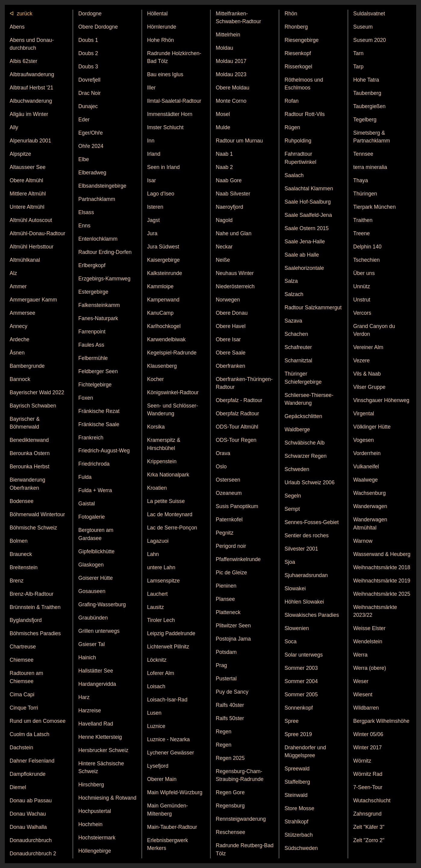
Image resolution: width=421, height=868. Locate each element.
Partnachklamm (97, 199)
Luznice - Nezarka (169, 739)
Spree (291, 721)
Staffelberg (297, 782)
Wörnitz (362, 761)
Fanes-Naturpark (98, 318)
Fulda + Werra (95, 490)
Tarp (358, 67)
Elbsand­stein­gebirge (102, 186)
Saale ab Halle (302, 255)
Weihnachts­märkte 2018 (382, 567)
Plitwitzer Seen (233, 626)
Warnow (363, 541)
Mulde (223, 127)
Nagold (224, 220)
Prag (221, 665)
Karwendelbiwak (166, 339)
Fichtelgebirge (95, 385)
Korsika (156, 427)
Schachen (296, 334)
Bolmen (19, 541)
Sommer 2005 (301, 695)
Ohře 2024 (91, 146)
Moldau (224, 48)
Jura (152, 233)
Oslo (221, 467)
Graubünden (93, 618)
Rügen (292, 127)
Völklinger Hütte (372, 427)
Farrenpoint (92, 332)
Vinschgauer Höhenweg (381, 400)
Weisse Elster (369, 628)
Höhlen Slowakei (304, 602)
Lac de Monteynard (170, 514)
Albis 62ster (23, 61)
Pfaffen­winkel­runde (238, 559)
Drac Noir (89, 93)
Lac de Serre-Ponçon (172, 528)
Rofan (291, 101)
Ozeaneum (229, 493)
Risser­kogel (298, 67)
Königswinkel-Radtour (173, 392)
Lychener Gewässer (171, 753)
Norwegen (228, 300)
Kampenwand (163, 300)
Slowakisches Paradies (312, 615)
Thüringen (365, 194)
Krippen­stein (162, 461)
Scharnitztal (298, 361)
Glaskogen (91, 565)
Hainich (87, 657)
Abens (17, 27)
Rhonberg (296, 27)
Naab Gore (229, 180)
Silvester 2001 (301, 549)
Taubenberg (367, 93)
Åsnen (17, 353)
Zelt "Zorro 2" (369, 840)
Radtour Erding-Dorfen (105, 252)
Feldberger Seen (98, 371)
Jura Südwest (163, 247)
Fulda (85, 477)
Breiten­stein (24, 567)
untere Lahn (161, 567)
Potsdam (226, 652)
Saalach (294, 175)
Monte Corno (231, 101)
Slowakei (295, 589)
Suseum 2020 (370, 40)
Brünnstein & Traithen (35, 607)
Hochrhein (90, 824)
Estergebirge (93, 292)
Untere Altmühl (27, 207)
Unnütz (362, 286)
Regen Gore (230, 792)
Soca (290, 642)
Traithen (363, 220)
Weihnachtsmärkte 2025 (382, 594)
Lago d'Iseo (161, 194)
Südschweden (301, 848)
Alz (13, 273)
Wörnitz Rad (368, 774)
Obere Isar (228, 339)
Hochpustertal (95, 811)
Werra (361, 655)
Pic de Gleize (231, 573)
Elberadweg (92, 173)
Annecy (19, 326)
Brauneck (21, 554)
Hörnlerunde (162, 27)
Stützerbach (299, 835)
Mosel (223, 114)
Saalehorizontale (304, 268)
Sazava (293, 321)
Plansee (225, 599)
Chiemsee (22, 660)
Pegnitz (225, 533)
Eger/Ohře (90, 133)
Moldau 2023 (231, 74)
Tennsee (363, 154)
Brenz (17, 581)
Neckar (224, 247)
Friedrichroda (94, 464)
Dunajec (88, 106)
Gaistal (87, 504)
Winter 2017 (368, 748)
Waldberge (297, 429)
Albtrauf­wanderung (32, 74)
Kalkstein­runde (165, 273)
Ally (14, 127)
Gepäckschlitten (303, 416)
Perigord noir (231, 546)
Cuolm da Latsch (29, 734)
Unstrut (362, 300)
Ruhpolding (298, 141)
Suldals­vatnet (369, 14)
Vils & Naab (367, 374)
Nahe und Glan (234, 233)
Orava (223, 453)
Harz (84, 697)
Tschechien (367, 260)
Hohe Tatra (366, 80)
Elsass (86, 212)
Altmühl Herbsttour (32, 247)
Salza (291, 281)
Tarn (358, 53)
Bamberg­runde (27, 366)
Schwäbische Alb (304, 443)
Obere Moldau (233, 88)
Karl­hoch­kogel (164, 326)
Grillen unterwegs (99, 631)
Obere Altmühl (26, 180)
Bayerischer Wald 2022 (37, 392)
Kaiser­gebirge (164, 260)
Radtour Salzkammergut (313, 308)
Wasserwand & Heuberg (382, 554)
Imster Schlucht (165, 127)
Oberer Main (162, 779)
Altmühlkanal (25, 260)
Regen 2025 (230, 758)
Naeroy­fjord (229, 207)
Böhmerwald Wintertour (37, 514)
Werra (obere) (370, 668)
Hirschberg (91, 785)
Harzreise (90, 710)
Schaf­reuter (298, 347)
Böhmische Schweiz (33, 528)
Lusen (154, 713)
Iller (151, 88)
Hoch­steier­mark (97, 838)
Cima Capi (22, 695)
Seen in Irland (164, 167)
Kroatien (157, 488)
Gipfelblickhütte (96, 551)
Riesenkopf (298, 53)
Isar (152, 180)
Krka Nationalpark (168, 475)
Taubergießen (370, 106)
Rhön (291, 14)
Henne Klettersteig (100, 737)
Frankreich (91, 438)
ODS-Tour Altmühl (237, 427)
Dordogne (90, 14)
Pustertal (226, 679)
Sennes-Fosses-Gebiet (311, 522)
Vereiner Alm (368, 347)
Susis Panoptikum (237, 506)
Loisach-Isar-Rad (167, 700)
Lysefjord (158, 766)
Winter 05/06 (368, 734)
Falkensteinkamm (99, 305)
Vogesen (364, 440)
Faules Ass (91, 345)
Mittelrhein (228, 35)
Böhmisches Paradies (35, 633)
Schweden (297, 469)
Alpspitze (20, 154)
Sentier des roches (306, 535)
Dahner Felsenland (32, 761)
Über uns (364, 273)
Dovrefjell (89, 80)
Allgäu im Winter (29, 114)
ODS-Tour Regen (236, 440)
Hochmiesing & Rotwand (107, 798)
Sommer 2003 (301, 668)
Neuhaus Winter (235, 273)
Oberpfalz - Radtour (239, 400)
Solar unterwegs (303, 655)
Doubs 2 (88, 53)
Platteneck (228, 612)
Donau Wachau (28, 814)
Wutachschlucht (372, 801)
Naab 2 (224, 167)
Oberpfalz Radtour (237, 414)
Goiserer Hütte (95, 578)
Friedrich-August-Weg (104, 451)
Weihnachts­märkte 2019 (382, 581)
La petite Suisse (166, 501)
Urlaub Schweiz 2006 (309, 482)
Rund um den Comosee (38, 721)
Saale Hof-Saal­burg (308, 202)
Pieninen (226, 586)
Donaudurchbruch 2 (33, 854)
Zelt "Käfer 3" (369, 827)
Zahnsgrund (367, 814)
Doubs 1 (88, 40)
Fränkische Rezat (99, 411)
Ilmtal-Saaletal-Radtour (174, 101)
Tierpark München (375, 207)
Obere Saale (231, 353)
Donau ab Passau (31, 801)
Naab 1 (224, 154)
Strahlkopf (296, 822)
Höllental (157, 14)
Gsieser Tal (91, 644)
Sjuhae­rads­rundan (306, 575)
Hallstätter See (96, 671)
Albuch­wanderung (31, 101)
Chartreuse (23, 647)
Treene (362, 233)
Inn (151, 141)
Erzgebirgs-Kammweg (104, 279)
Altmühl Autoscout (31, 220)
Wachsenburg (370, 493)
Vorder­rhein (367, 453)
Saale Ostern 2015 (306, 228)
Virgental (364, 414)
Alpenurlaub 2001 (30, 141)
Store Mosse (299, 808)
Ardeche (20, 339)
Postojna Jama (233, 639)
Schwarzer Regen (305, 456)
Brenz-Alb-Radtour (32, 594)
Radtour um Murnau (239, 141)
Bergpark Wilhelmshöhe (381, 721)
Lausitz (156, 607)
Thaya (361, 180)
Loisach (156, 686)
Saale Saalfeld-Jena (308, 215)
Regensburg (230, 806)
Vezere (362, 361)
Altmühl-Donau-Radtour (37, 233)
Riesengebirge (301, 40)
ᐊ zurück (21, 14)
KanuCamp (160, 313)
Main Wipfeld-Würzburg (175, 792)
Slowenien (297, 628)
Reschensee (231, 832)
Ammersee (22, 313)
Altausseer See (28, 167)
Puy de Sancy (232, 692)
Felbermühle (93, 358)
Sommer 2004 (301, 681)
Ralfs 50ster (230, 718)
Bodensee (22, 501)
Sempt (292, 509)
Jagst (153, 220)
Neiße (223, 260)
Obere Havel (231, 326)
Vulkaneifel (366, 467)
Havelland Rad (96, 724)
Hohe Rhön (161, 40)
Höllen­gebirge (95, 851)
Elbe (84, 159)
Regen (224, 732)
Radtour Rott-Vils (305, 114)
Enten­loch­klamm (98, 239)
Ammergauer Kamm (33, 300)
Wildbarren (366, 708)
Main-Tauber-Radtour (172, 827)
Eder (84, 120)
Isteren (155, 207)
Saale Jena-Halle (305, 242)
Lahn (153, 554)
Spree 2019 (298, 734)
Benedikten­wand (29, 440)
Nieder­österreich (235, 286)
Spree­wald (297, 769)
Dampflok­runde (28, 774)
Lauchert (157, 594)
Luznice (156, 726)
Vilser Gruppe (369, 387)
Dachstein (21, 748)
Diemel (18, 787)
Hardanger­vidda (97, 684)
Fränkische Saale (99, 424)
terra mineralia (370, 167)
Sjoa (290, 562)
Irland (154, 154)
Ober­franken (231, 366)
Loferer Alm (161, 673)
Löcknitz (157, 660)
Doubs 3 (88, 67)
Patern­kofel (229, 520)
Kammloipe (160, 286)
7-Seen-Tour (368, 787)
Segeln (293, 496)
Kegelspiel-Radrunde (172, 353)
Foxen (86, 398)
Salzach (294, 294)
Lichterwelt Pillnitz (168, 647)
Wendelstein (368, 642)
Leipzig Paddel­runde (171, 633)
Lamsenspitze (164, 581)
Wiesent (363, 695)
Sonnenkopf (299, 708)
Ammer (18, 286)
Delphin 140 (367, 247)
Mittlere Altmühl (28, 194)
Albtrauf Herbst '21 (31, 88)
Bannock (20, 379)
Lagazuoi (158, 541)
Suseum (363, 27)
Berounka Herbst (29, 467)
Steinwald (296, 795)
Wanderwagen (370, 506)
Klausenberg (162, 366)
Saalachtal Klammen (309, 189)
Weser (361, 681)
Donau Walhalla (28, 827)
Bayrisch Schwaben (33, 406)
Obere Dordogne (98, 27)
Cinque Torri (24, 708)
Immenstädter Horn (170, 114)
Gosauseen (92, 591)
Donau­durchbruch (31, 840)
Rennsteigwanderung (241, 819)
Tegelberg (365, 120)
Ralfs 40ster (230, 705)
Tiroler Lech (161, 620)
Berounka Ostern (30, 453)
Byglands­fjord (26, 620)
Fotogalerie (91, 517)
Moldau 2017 (231, 61)
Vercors (362, 313)
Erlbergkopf (92, 265)
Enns (84, 226)
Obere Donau (232, 313)
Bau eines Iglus (165, 74)
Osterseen (228, 480)
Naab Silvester (233, 194)
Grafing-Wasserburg (102, 604)
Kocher (156, 379)
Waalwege (366, 480)
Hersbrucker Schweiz (103, 750)
